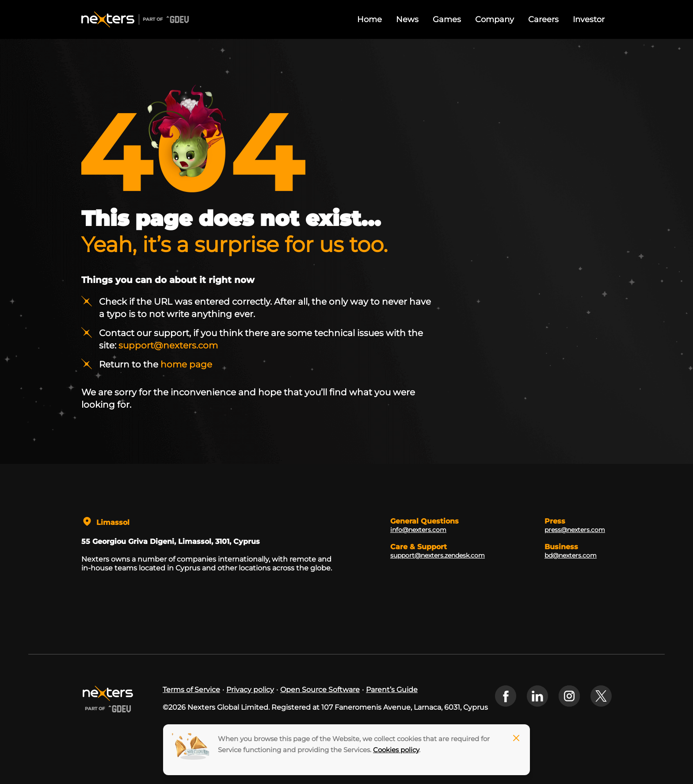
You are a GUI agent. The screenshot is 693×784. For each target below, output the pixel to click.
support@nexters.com (168, 345)
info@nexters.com (418, 530)
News (407, 19)
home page (186, 364)
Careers (543, 19)
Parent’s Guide (392, 690)
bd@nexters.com (571, 555)
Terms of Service (191, 690)
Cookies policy (396, 750)
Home (369, 19)
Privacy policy (250, 690)
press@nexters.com (575, 530)
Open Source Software (320, 690)
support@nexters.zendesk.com (438, 555)
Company (495, 19)
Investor (589, 19)
